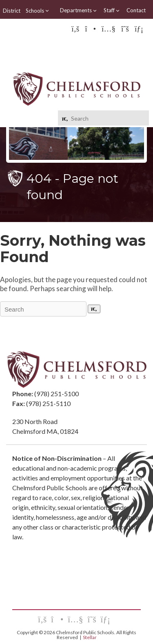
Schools (38, 11)
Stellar (90, 637)
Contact (136, 10)
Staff (112, 10)
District (12, 11)
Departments (79, 10)
